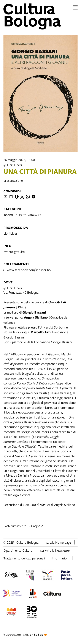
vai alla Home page (58, 542)
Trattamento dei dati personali (24, 558)
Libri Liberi (11, 233)
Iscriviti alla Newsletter (55, 550)
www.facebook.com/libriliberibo (29, 270)
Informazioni (60, 558)
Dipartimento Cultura (18, 550)
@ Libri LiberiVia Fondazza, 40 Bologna (21, 290)
